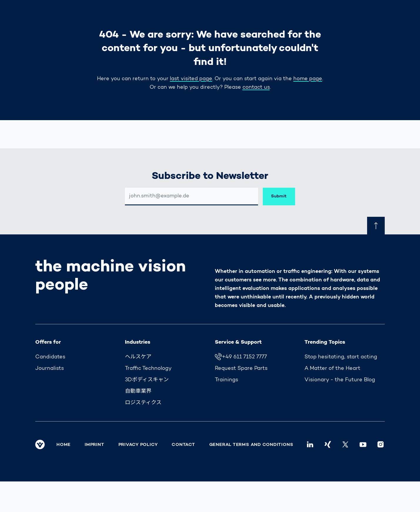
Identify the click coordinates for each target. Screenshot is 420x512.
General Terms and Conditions (251, 445)
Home (63, 445)
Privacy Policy (138, 445)
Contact (183, 445)
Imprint (94, 445)
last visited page (191, 79)
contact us (256, 88)
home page (308, 79)
